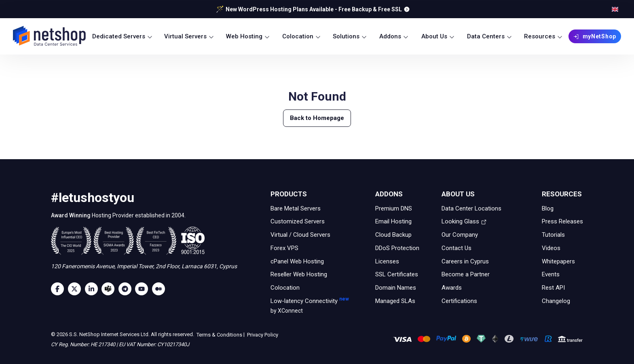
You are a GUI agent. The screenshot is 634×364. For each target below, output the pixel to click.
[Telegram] (127, 289)
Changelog (556, 301)
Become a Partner (466, 274)
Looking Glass (464, 221)
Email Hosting (393, 221)
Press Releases (562, 221)
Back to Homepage (317, 118)
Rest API (553, 288)
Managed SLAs (395, 301)
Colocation (285, 288)
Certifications (459, 301)
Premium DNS (394, 208)
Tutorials (553, 235)
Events (551, 274)
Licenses (387, 261)
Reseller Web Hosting (299, 274)
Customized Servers (298, 221)
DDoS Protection (397, 248)
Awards (452, 288)
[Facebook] (59, 289)
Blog (548, 208)
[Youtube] (144, 289)
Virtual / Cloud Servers (300, 235)
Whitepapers (558, 261)
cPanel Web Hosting (297, 261)
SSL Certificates (397, 274)
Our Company (460, 235)
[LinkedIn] (93, 289)
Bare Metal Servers (296, 208)
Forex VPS (284, 248)
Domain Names (396, 288)
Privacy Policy (262, 335)
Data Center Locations (471, 208)
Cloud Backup (393, 235)
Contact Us (456, 248)
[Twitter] (76, 289)
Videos (551, 248)
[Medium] (161, 289)
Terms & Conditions (219, 335)
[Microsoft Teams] (110, 289)
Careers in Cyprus (465, 261)
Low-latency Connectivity (304, 306)
